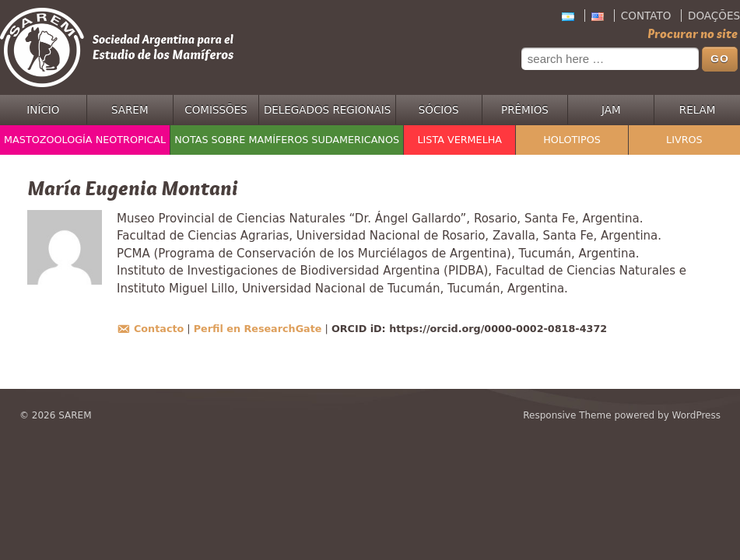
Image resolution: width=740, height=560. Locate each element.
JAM (611, 110)
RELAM (698, 110)
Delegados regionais (327, 110)
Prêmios (525, 110)
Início (43, 110)
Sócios (439, 110)
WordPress (696, 415)
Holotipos (572, 140)
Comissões (216, 110)
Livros (684, 140)
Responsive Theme (567, 415)
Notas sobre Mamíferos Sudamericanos (287, 140)
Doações (714, 16)
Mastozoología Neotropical (85, 140)
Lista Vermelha (459, 140)
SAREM (130, 110)
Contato (646, 16)
